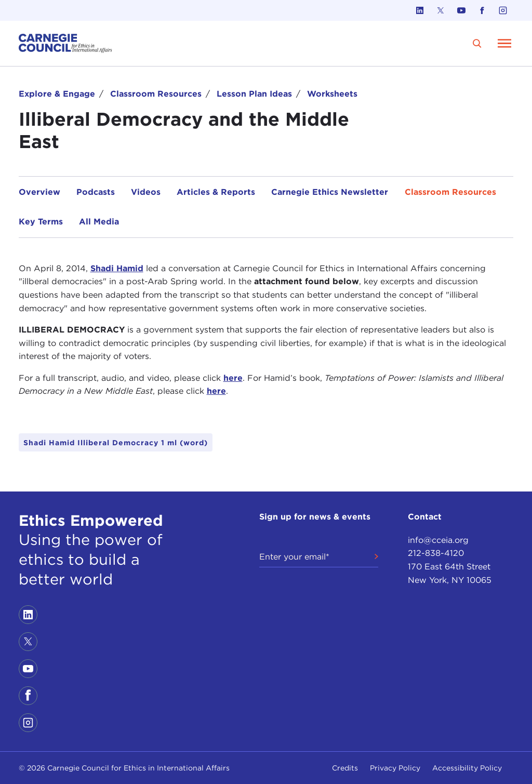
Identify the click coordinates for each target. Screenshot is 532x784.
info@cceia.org (438, 540)
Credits (345, 768)
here (233, 378)
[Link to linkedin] (420, 10)
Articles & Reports (216, 192)
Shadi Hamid (117, 268)
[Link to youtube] (461, 10)
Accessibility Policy (467, 768)
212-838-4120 (436, 553)
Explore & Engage (57, 94)
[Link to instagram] (503, 10)
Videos (146, 192)
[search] (477, 43)
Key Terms (41, 222)
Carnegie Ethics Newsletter (330, 192)
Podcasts (96, 192)
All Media (99, 222)
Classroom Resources (156, 94)
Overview (39, 192)
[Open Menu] (504, 43)
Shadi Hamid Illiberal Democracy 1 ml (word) (116, 443)
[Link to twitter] (441, 10)
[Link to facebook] (482, 10)
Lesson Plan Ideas (254, 94)
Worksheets (332, 94)
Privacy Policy (395, 768)
